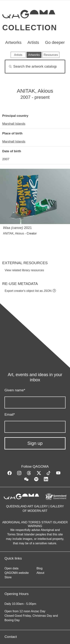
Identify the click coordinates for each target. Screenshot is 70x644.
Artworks (13, 42)
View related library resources (24, 270)
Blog (40, 568)
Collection (30, 28)
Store (8, 577)
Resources (51, 55)
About (41, 573)
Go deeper (55, 42)
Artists (33, 42)
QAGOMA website (17, 573)
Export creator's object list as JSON (28, 291)
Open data (11, 568)
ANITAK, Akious (14, 233)
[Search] (35, 67)
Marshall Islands (14, 124)
